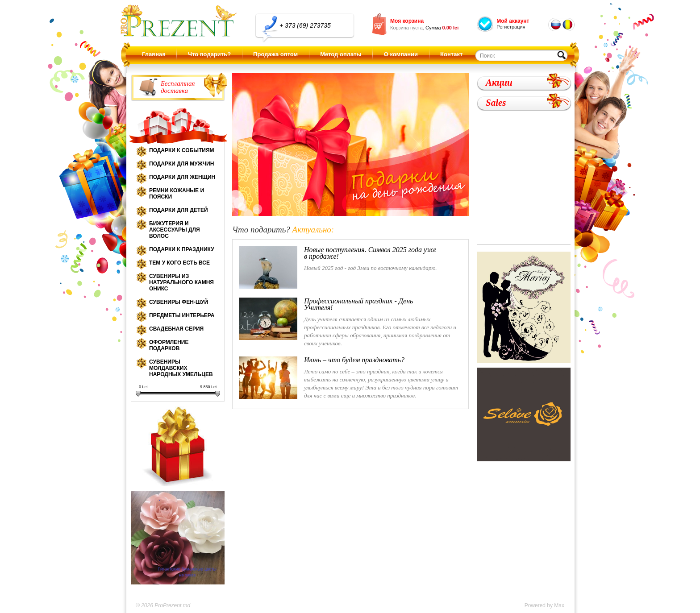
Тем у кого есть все (179, 263)
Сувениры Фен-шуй (179, 302)
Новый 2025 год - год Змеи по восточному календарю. (339, 267)
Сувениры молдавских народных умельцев (181, 368)
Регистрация (511, 27)
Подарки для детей (179, 210)
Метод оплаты (341, 54)
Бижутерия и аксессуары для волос (175, 230)
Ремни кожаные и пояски (177, 194)
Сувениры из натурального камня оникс (181, 282)
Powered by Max (544, 605)
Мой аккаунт (513, 21)
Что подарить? (209, 54)
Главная (154, 54)
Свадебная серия (176, 329)
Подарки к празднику (182, 249)
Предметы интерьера (182, 315)
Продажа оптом (275, 54)
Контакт (451, 54)
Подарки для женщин (182, 177)
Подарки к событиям (182, 150)
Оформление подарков (169, 345)
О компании (401, 54)
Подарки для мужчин (181, 164)
